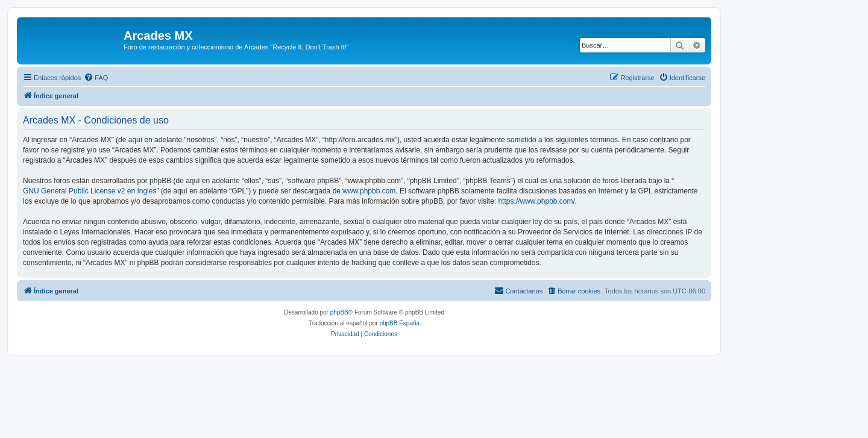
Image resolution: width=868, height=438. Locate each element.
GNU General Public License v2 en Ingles (90, 191)
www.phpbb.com (369, 191)
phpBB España (399, 323)
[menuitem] (96, 78)
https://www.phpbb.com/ (536, 201)
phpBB (339, 312)
